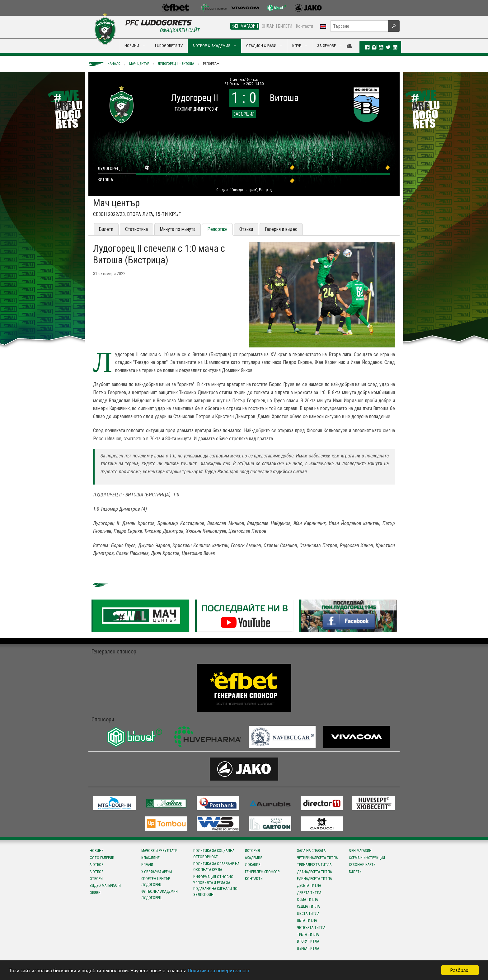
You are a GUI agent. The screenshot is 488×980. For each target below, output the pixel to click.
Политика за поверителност (219, 971)
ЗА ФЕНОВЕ (326, 46)
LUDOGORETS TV (169, 46)
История (252, 851)
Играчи (147, 865)
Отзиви (246, 229)
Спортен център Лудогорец (156, 882)
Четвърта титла (311, 928)
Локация (253, 865)
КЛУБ (297, 46)
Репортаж (211, 64)
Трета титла (308, 935)
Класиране (150, 858)
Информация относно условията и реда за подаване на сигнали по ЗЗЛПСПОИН (215, 886)
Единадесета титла (314, 879)
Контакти (305, 26)
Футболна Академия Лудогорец (160, 894)
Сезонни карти (362, 865)
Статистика (136, 229)
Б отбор (96, 872)
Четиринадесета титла (317, 858)
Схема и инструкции (367, 858)
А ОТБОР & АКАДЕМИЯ (211, 46)
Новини (97, 851)
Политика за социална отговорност (214, 854)
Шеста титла (308, 914)
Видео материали (105, 886)
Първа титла (308, 949)
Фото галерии (102, 858)
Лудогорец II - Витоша (176, 64)
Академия (254, 858)
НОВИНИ (132, 46)
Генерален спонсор (262, 872)
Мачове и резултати (159, 851)
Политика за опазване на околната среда (216, 867)
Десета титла (309, 886)
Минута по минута (178, 229)
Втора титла (308, 941)
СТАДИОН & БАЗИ (261, 46)
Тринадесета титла (314, 865)
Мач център (139, 64)
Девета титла (309, 893)
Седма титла (308, 906)
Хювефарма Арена (157, 872)
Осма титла (307, 900)
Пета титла (307, 920)
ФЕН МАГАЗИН (245, 26)
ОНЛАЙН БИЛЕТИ (277, 26)
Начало (114, 64)
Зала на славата (311, 851)
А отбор (96, 865)
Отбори (96, 879)
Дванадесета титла (314, 872)
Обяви (95, 893)
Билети (106, 229)
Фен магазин (360, 851)
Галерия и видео (281, 229)
